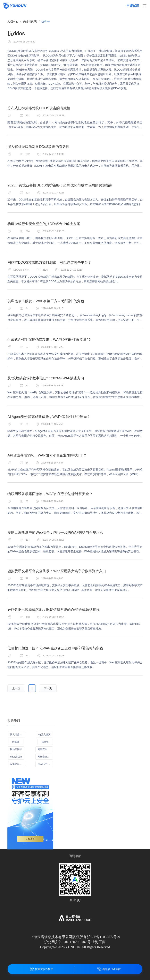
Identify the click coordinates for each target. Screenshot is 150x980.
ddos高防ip (16, 757)
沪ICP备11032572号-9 (104, 937)
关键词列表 (30, 21)
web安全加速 (17, 764)
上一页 (16, 688)
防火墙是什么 (17, 735)
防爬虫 (45, 742)
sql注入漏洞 (44, 735)
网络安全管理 (45, 749)
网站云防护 (16, 749)
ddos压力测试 (45, 764)
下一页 (48, 688)
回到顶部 (75, 856)
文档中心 (13, 21)
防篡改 (16, 742)
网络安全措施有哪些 (45, 757)
